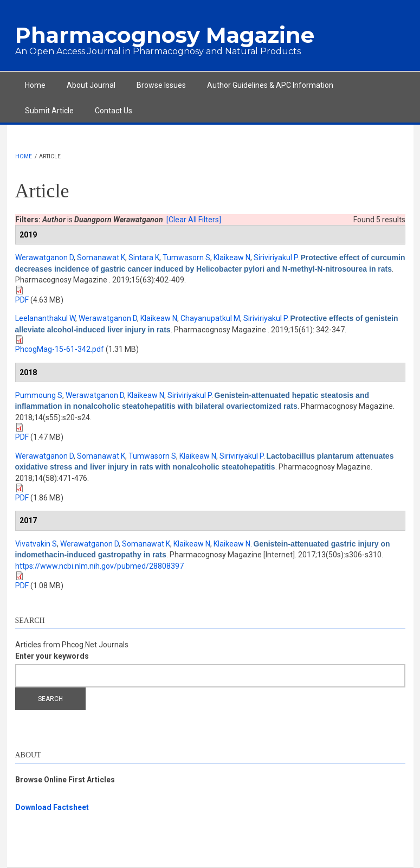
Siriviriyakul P (276, 258)
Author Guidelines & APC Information (270, 85)
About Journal (91, 85)
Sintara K (144, 258)
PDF (22, 300)
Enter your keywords (52, 656)
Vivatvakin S (36, 544)
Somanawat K (101, 258)
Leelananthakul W (45, 318)
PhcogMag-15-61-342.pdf (60, 349)
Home (35, 85)
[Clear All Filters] (194, 220)
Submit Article (49, 111)
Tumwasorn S (186, 258)
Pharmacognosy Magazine (165, 35)
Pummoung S (39, 395)
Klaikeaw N (232, 258)
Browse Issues (161, 85)
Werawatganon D (44, 258)
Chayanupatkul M (210, 318)
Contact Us (114, 111)
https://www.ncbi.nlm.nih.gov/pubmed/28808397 (99, 566)
